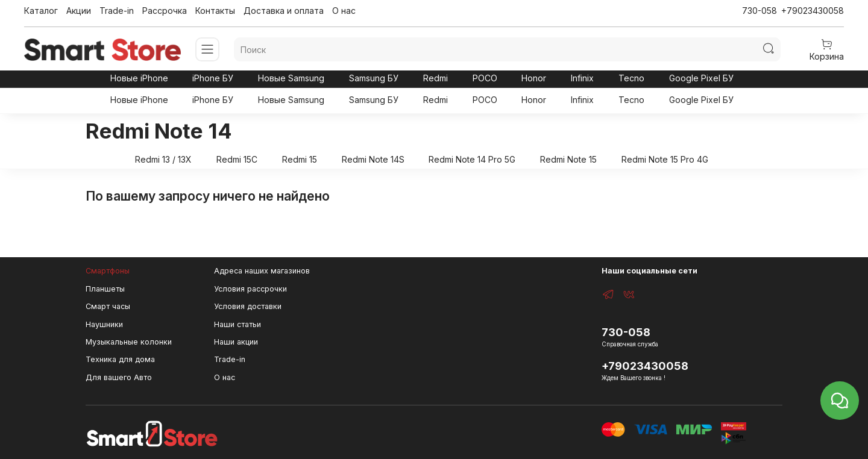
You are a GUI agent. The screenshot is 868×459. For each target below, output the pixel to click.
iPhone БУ (213, 78)
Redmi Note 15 (568, 159)
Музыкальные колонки (129, 342)
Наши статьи (237, 324)
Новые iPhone (139, 78)
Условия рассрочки (250, 289)
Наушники (104, 324)
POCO (485, 78)
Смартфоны (108, 271)
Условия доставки (248, 306)
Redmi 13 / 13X (163, 159)
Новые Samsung (291, 78)
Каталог (41, 11)
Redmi (436, 78)
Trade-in (117, 11)
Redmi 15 (300, 159)
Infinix (582, 78)
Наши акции (236, 342)
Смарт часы (108, 306)
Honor (534, 78)
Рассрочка (165, 11)
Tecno (631, 78)
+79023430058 (813, 11)
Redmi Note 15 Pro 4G (665, 159)
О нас (344, 11)
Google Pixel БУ (701, 78)
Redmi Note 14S (373, 159)
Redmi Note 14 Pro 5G (472, 159)
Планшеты (105, 289)
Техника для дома (120, 359)
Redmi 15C (237, 159)
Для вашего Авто (119, 377)
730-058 (759, 11)
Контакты (215, 11)
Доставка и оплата (284, 11)
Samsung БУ (374, 78)
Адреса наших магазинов (262, 271)
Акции (79, 11)
